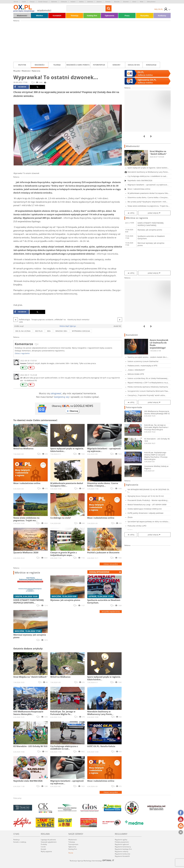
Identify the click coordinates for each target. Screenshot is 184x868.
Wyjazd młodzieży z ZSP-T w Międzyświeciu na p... (148, 383)
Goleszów (64, 2)
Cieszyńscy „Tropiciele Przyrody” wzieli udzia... (147, 395)
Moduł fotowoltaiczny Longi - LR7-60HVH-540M (147, 505)
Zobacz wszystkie (111, 564)
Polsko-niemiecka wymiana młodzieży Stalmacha (148, 387)
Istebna (81, 2)
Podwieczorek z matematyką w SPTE (142, 366)
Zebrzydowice (151, 2)
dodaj (99, 572)
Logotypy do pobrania (48, 840)
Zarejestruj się (61, 397)
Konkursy (162, 16)
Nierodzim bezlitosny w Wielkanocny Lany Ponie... (148, 172)
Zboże (130, 517)
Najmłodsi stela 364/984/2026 (140, 180)
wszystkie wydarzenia (111, 612)
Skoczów (117, 2)
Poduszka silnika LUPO (137, 526)
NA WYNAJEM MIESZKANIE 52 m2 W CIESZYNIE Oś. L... (149, 491)
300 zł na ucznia (23, 331)
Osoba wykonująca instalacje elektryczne (145, 509)
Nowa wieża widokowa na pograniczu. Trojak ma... (149, 206)
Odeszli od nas (134, 65)
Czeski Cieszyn (43, 2)
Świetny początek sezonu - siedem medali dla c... (148, 357)
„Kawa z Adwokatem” (136, 370)
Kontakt (43, 849)
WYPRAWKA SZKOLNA (81, 331)
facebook (20, 87)
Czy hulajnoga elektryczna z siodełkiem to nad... (148, 176)
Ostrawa (108, 2)
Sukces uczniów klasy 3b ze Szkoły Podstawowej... (148, 378)
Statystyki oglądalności (49, 842)
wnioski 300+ (61, 331)
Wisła (142, 2)
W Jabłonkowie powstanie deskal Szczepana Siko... (148, 193)
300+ (49, 331)
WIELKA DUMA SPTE (136, 374)
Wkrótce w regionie (27, 573)
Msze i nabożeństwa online (139, 189)
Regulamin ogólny (121, 840)
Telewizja (74, 16)
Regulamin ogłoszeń (122, 844)
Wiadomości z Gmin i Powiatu (78, 65)
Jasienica (90, 2)
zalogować (56, 393)
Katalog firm (92, 16)
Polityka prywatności (122, 842)
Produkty (44, 844)
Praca (127, 16)
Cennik (43, 847)
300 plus (39, 331)
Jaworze (99, 2)
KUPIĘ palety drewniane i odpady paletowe (145, 513)
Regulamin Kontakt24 (122, 856)
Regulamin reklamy (122, 851)
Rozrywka (144, 16)
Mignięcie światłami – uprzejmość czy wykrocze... (148, 185)
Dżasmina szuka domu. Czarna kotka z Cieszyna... (148, 197)
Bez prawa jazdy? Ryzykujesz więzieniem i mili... (148, 202)
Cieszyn (32, 2)
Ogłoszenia (110, 16)
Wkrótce (40, 16)
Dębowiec (54, 2)
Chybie (24, 2)
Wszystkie (22, 65)
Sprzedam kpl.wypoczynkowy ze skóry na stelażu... (149, 522)
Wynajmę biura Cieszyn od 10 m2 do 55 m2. (146, 496)
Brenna (16, 2)
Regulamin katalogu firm (123, 849)
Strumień (126, 2)
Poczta (71, 853)
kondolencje (151, 65)
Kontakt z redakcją (20, 842)
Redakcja (16, 840)
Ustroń (134, 2)
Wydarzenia (36, 71)
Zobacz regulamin (22, 353)
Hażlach (73, 2)
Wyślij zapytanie (46, 851)
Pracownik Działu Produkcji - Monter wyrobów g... (148, 500)
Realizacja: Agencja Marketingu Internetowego (92, 861)
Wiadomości (22, 16)
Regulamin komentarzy (123, 847)
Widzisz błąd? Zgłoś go (68, 326)
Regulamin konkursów (122, 854)
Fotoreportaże (99, 65)
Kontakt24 (57, 16)
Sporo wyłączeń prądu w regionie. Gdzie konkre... (148, 168)
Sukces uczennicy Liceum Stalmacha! (143, 361)
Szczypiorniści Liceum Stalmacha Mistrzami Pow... (148, 391)
